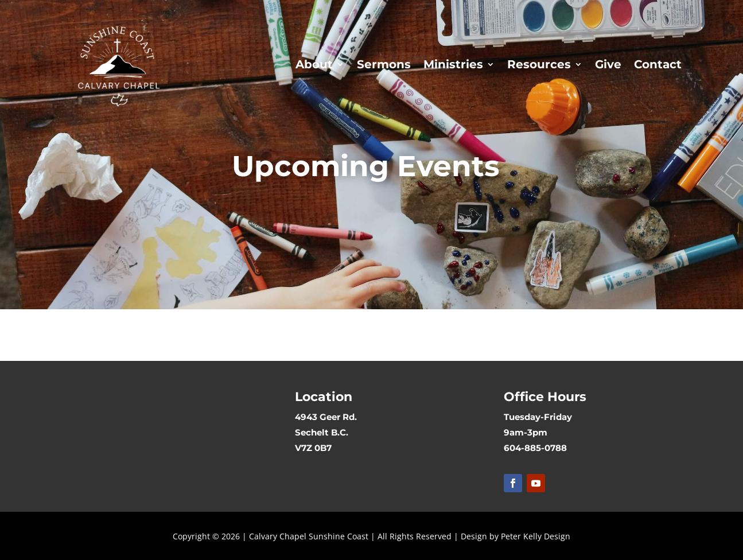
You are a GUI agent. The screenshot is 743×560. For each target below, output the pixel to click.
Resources (539, 64)
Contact (658, 64)
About (314, 64)
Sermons (384, 64)
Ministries (453, 64)
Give (608, 64)
